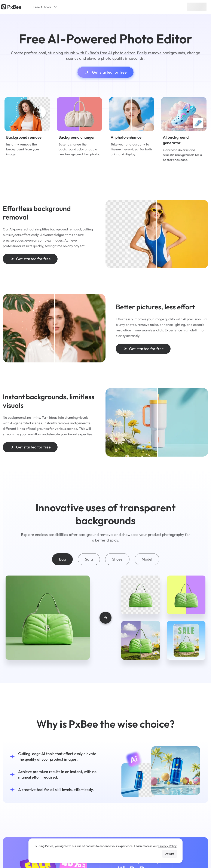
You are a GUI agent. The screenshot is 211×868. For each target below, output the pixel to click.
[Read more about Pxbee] (11, 7)
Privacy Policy (167, 846)
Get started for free (105, 72)
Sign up (197, 7)
